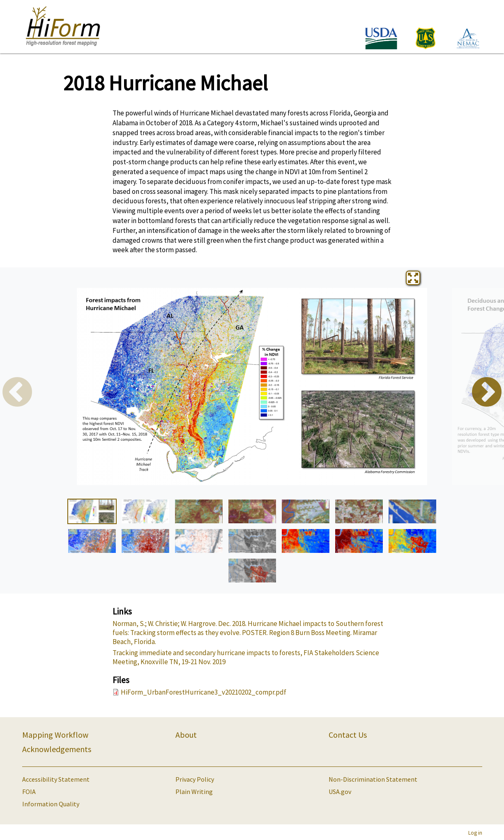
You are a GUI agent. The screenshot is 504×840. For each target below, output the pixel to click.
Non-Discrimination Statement (373, 779)
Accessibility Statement (56, 779)
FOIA (29, 792)
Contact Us (348, 735)
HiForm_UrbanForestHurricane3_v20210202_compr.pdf (204, 692)
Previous (17, 393)
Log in (475, 833)
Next (487, 393)
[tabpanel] (252, 387)
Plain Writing (194, 792)
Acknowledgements (57, 749)
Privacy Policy (195, 779)
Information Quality (51, 804)
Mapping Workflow (55, 735)
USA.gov (340, 792)
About (186, 735)
